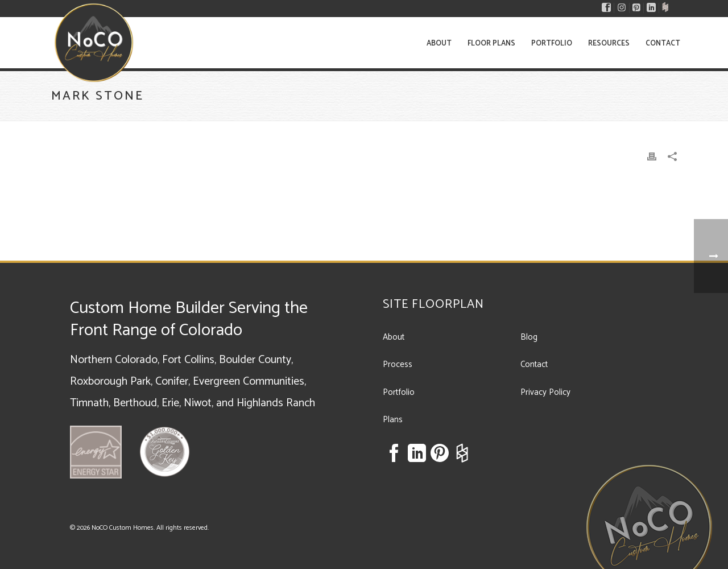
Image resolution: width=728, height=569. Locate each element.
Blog (529, 337)
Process (398, 364)
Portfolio (552, 44)
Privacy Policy (545, 392)
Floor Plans (491, 44)
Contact (663, 44)
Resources (609, 44)
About (439, 44)
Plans (393, 420)
